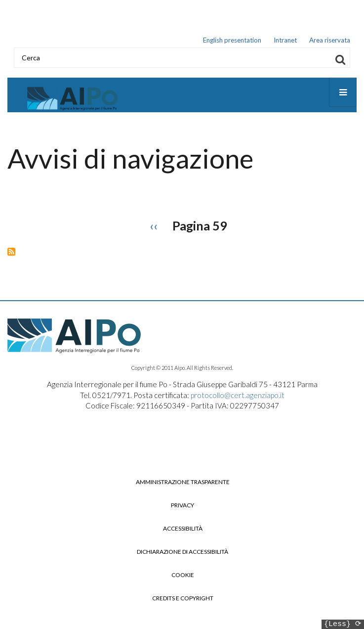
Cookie (183, 578)
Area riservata (330, 41)
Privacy (182, 508)
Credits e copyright (183, 601)
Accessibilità (183, 531)
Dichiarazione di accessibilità (182, 554)
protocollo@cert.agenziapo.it (238, 398)
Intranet (285, 41)
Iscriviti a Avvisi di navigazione (11, 254)
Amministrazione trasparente (183, 485)
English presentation (232, 41)
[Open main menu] (343, 95)
